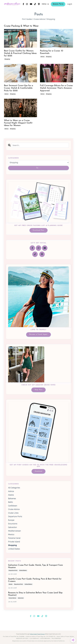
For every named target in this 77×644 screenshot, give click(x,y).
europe (11, 520)
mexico (11, 534)
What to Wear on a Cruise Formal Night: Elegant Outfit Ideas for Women (18, 123)
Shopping (51, 19)
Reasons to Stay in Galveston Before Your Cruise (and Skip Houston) (35, 594)
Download (39, 471)
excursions (13, 524)
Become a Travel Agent (38, 334)
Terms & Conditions (35, 626)
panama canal (14, 538)
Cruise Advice (39, 19)
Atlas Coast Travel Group (37, 634)
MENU (45, 4)
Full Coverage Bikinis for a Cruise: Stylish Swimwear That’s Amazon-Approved (56, 88)
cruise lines (13, 513)
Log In (70, 4)
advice (42, 57)
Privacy (46, 626)
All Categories (14, 488)
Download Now (38, 230)
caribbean (13, 506)
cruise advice (14, 509)
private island (14, 542)
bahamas (12, 498)
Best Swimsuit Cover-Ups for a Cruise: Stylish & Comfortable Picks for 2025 (19, 88)
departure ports (15, 516)
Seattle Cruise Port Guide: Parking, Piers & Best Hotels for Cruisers (35, 580)
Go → (38, 168)
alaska (11, 495)
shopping (7, 59)
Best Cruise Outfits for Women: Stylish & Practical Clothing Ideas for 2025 (20, 53)
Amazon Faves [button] (58, 4)
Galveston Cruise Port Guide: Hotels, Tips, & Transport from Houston (35, 566)
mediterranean (14, 531)
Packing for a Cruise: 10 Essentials (52, 52)
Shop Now (39, 390)
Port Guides (27, 19)
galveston (12, 527)
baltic (11, 502)
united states (14, 549)
